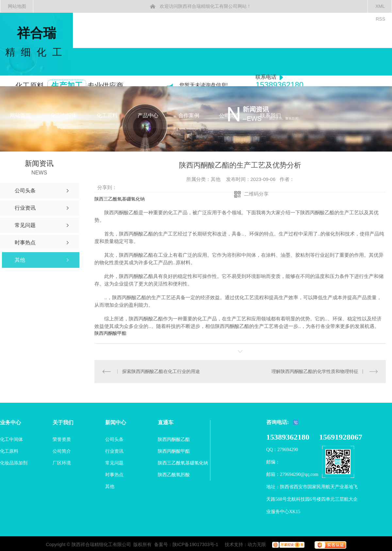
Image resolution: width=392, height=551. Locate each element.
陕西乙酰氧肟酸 (174, 475)
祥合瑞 (36, 42)
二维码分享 (256, 194)
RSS (380, 19)
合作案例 (189, 115)
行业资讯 (114, 451)
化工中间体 (64, 115)
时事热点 (114, 475)
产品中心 (148, 115)
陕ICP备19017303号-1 (195, 544)
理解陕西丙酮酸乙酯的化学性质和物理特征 (315, 371)
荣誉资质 (62, 439)
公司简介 (230, 115)
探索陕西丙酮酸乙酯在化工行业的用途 (161, 371)
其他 (110, 486)
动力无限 (257, 544)
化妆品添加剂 (14, 463)
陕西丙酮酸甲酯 (110, 333)
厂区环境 (62, 463)
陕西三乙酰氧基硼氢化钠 (120, 199)
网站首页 (20, 115)
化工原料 (107, 115)
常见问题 (114, 463)
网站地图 (17, 6)
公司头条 (114, 439)
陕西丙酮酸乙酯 (174, 439)
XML (380, 6)
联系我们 (270, 115)
